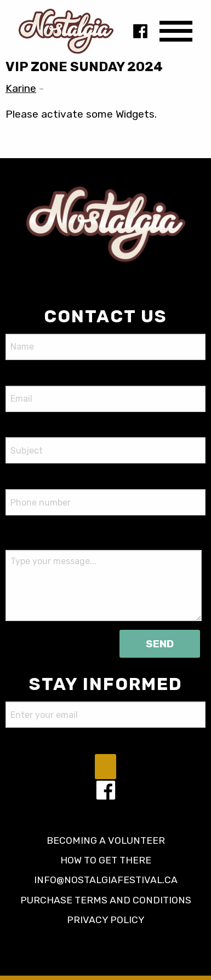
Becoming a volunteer (106, 840)
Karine (21, 88)
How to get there (106, 860)
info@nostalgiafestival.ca (106, 880)
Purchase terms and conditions (106, 900)
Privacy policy (106, 920)
